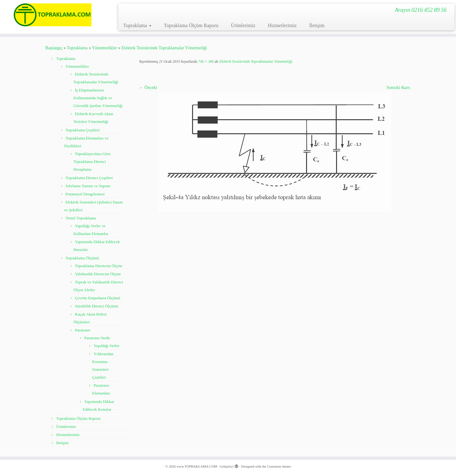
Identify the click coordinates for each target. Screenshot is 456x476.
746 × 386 (205, 61)
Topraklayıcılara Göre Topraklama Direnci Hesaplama (92, 162)
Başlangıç (54, 48)
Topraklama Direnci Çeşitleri (89, 178)
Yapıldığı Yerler (107, 346)
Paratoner (83, 330)
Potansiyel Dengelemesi (85, 194)
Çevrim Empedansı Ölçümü (98, 298)
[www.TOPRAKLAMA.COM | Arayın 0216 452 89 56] (53, 15)
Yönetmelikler (104, 48)
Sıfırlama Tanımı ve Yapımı (88, 186)
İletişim (317, 25)
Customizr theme (279, 466)
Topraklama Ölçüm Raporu (191, 25)
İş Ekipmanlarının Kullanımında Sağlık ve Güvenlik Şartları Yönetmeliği (98, 98)
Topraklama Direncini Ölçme (99, 266)
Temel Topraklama (81, 218)
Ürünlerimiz (243, 25)
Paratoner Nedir (97, 338)
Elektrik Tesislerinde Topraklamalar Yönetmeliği (164, 48)
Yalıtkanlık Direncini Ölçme (98, 274)
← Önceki (148, 88)
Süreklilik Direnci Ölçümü (97, 306)
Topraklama (137, 25)
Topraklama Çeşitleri (83, 130)
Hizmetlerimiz (282, 25)
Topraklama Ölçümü (82, 258)
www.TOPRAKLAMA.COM (197, 466)
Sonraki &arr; (399, 88)
